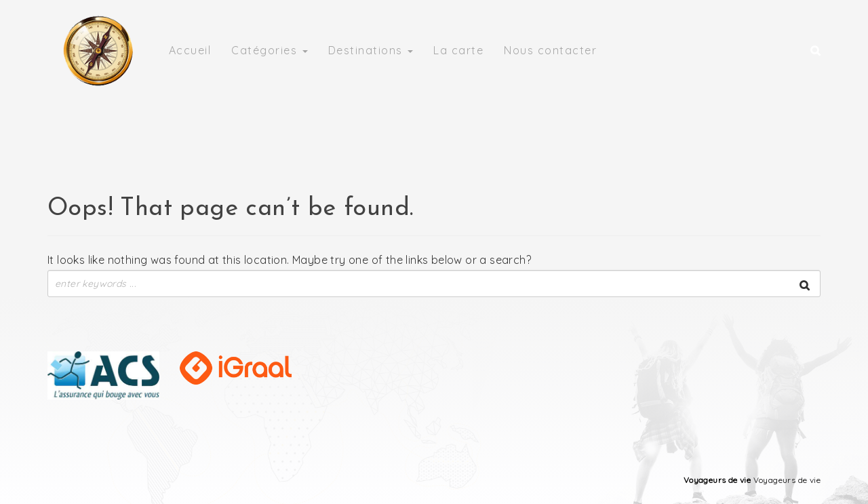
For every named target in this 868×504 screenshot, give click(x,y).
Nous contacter (550, 50)
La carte (458, 50)
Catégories (270, 50)
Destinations (371, 50)
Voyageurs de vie (717, 480)
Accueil (190, 50)
